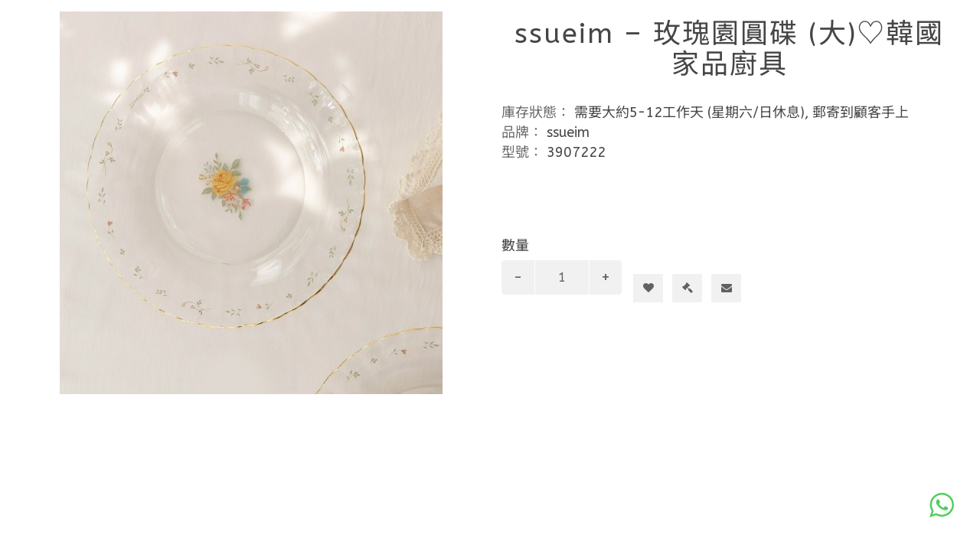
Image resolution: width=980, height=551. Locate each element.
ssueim (568, 132)
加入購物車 (654, 260)
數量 (515, 246)
